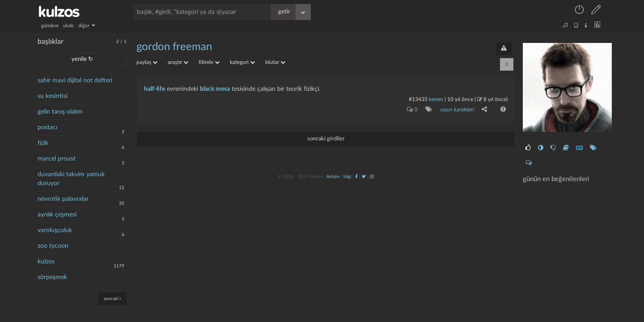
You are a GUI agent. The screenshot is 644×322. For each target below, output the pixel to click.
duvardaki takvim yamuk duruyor (71, 179)
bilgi (347, 177)
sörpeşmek (52, 277)
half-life (155, 89)
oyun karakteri (457, 110)
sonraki (112, 299)
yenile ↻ (82, 59)
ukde (68, 26)
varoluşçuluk (55, 230)
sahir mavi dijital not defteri (75, 80)
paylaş (147, 62)
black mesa (215, 89)
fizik (43, 143)
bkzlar (275, 62)
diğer (87, 26)
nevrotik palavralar (63, 199)
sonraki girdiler (326, 139)
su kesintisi (53, 96)
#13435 (418, 99)
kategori (242, 62)
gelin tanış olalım (60, 112)
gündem (50, 26)
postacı (47, 127)
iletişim (333, 177)
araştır (178, 62)
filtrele (209, 62)
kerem (436, 99)
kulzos (46, 262)
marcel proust (57, 159)
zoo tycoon (53, 246)
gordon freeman (174, 47)
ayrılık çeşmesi (57, 215)
